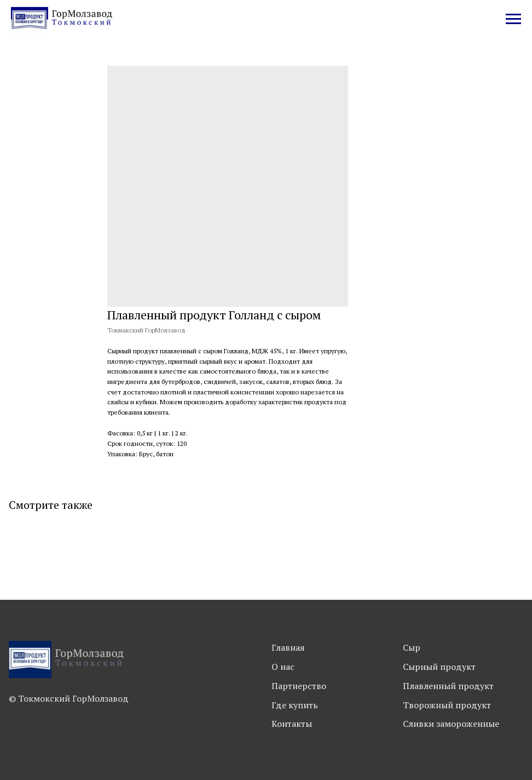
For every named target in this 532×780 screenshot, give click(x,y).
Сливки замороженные (451, 724)
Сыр (412, 647)
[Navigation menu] (513, 19)
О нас (283, 667)
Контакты (292, 724)
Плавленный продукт (448, 686)
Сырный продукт (439, 667)
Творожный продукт (447, 705)
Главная (288, 647)
